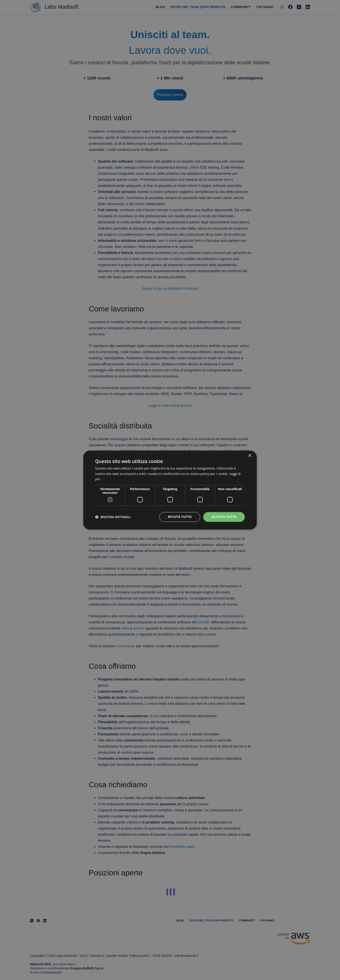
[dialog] (170, 490)
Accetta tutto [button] (224, 517)
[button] (113, 517)
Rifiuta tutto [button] (180, 517)
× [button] (250, 456)
